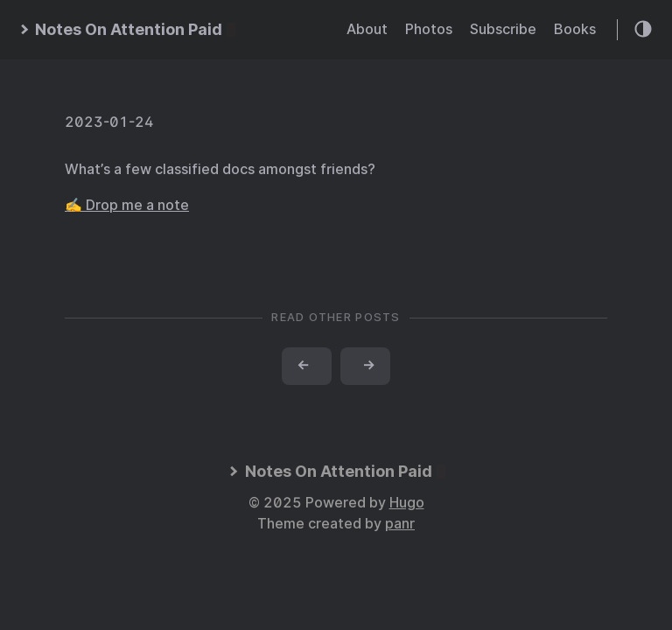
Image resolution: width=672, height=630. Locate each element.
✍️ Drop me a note (127, 205)
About (367, 29)
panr (400, 524)
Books (575, 29)
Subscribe (503, 29)
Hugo (407, 503)
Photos (429, 29)
